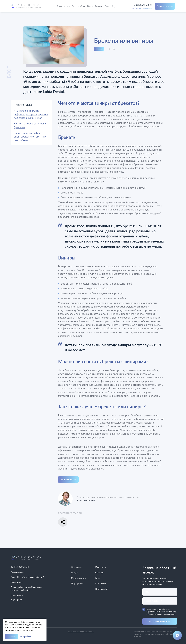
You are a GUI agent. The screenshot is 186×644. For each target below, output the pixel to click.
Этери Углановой (86, 500)
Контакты (101, 583)
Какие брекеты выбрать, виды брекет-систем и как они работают (30, 136)
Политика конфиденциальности (81, 631)
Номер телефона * (153, 601)
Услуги (75, 572)
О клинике (77, 567)
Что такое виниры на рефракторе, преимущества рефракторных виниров (31, 114)
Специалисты (78, 578)
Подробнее (26, 637)
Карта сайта (102, 589)
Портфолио (77, 583)
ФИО (147, 592)
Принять (12, 637)
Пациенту (101, 567)
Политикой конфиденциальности (161, 614)
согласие (155, 609)
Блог (98, 578)
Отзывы (100, 572)
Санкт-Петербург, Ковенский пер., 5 (28, 577)
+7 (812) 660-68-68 (142, 5)
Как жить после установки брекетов (30, 125)
